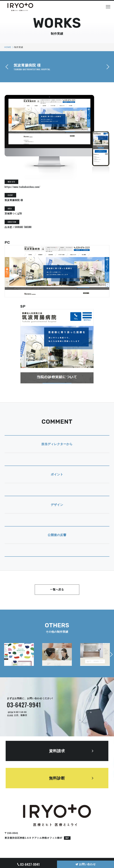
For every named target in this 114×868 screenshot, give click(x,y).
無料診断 (57, 778)
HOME (8, 47)
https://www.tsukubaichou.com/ (22, 187)
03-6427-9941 (24, 705)
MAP (67, 838)
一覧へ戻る (57, 590)
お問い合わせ (87, 864)
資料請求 (57, 751)
